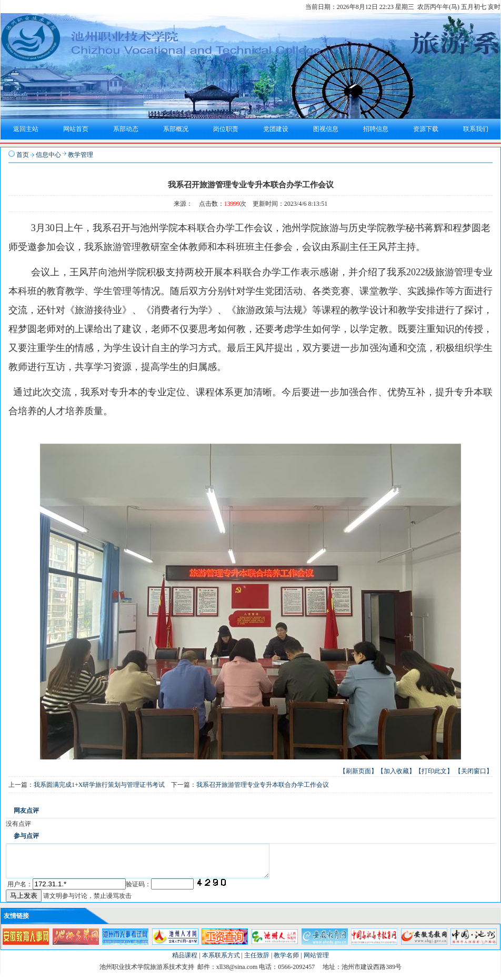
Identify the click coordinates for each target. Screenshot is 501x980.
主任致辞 (257, 962)
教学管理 (81, 155)
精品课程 (185, 962)
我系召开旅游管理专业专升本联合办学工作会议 (263, 785)
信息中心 (48, 155)
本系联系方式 (221, 962)
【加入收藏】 (396, 771)
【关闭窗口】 (474, 771)
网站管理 (316, 962)
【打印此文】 (434, 771)
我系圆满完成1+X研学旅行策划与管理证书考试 (99, 785)
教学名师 (286, 962)
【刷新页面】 (358, 771)
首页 (23, 155)
